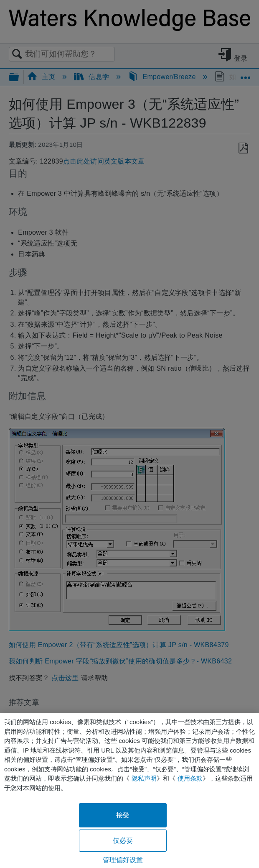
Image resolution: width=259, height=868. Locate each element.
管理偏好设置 (123, 860)
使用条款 (190, 778)
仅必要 (123, 841)
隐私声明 (144, 778)
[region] (129, 791)
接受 (123, 815)
